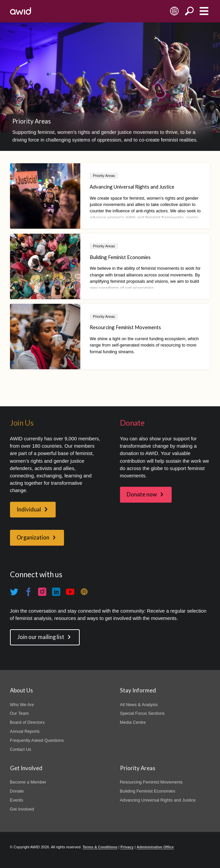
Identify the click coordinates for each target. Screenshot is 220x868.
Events (17, 800)
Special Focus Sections (142, 713)
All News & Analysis (139, 705)
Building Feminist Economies (148, 791)
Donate (17, 791)
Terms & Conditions (100, 847)
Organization (33, 537)
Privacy (127, 847)
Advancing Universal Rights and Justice (158, 800)
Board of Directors (27, 722)
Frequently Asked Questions (37, 740)
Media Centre (133, 722)
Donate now (142, 494)
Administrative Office (155, 847)
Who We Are (22, 705)
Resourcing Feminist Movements (151, 782)
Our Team (19, 713)
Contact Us (21, 749)
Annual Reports (25, 731)
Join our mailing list (41, 637)
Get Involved (22, 809)
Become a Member (28, 782)
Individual (29, 509)
